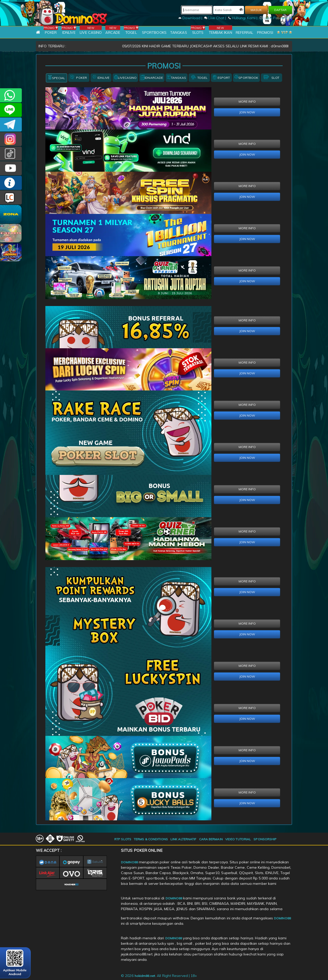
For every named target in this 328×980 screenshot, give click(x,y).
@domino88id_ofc (11, 154)
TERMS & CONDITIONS (151, 839)
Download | (191, 18)
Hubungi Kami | (243, 18)
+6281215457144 (11, 95)
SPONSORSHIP (265, 839)
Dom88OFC (11, 139)
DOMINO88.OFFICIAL (11, 168)
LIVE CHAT (11, 197)
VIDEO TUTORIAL (238, 839)
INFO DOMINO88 (11, 183)
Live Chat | (216, 18)
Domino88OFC (11, 124)
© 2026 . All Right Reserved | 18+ (159, 976)
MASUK (256, 10)
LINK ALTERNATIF (183, 839)
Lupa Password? (276, 18)
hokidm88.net (145, 976)
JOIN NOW (247, 112)
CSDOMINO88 (11, 110)
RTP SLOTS (123, 839)
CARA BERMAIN (211, 839)
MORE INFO (247, 101)
